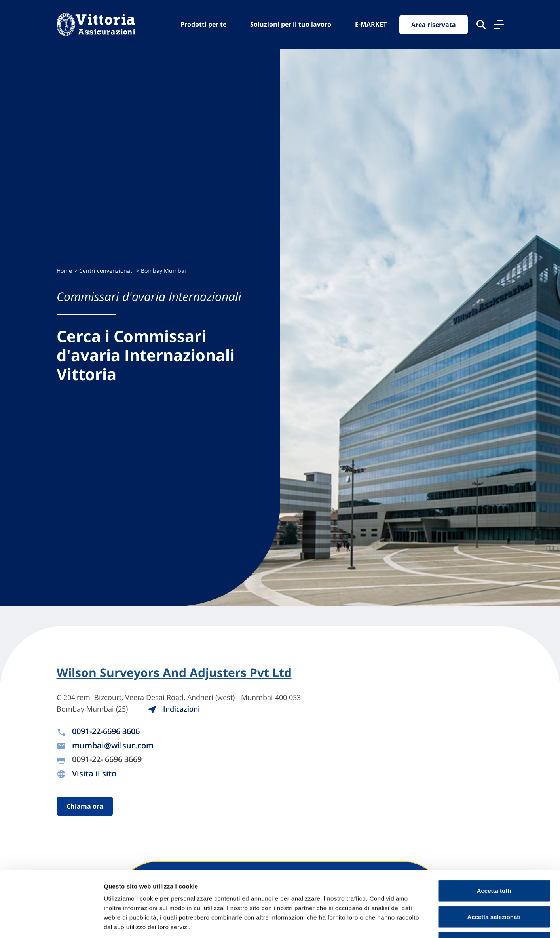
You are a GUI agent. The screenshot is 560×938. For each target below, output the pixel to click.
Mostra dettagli (416, 922)
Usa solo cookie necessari (494, 886)
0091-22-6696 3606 (106, 731)
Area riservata (434, 25)
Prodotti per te (203, 24)
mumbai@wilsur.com (113, 745)
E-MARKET (371, 24)
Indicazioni (174, 709)
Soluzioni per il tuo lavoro (291, 24)
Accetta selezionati (494, 860)
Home (64, 271)
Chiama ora (85, 806)
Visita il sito (94, 773)
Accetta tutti (494, 834)
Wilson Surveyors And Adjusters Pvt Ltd (174, 673)
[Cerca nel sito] (481, 25)
